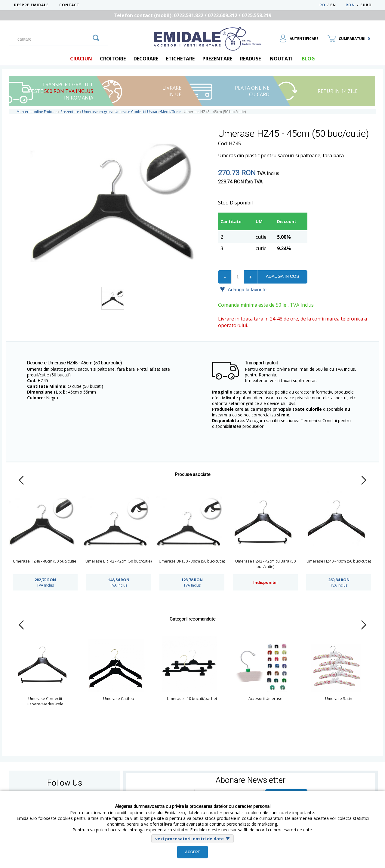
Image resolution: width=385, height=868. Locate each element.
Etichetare (180, 59)
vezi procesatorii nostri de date (189, 839)
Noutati (281, 59)
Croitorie (113, 59)
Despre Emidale (31, 5)
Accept (192, 852)
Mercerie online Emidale (37, 112)
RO (322, 5)
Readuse (250, 59)
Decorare (146, 59)
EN (337, 5)
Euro (366, 5)
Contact (69, 5)
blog (308, 59)
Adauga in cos (282, 276)
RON (350, 5)
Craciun (81, 59)
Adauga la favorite (243, 289)
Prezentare (217, 59)
